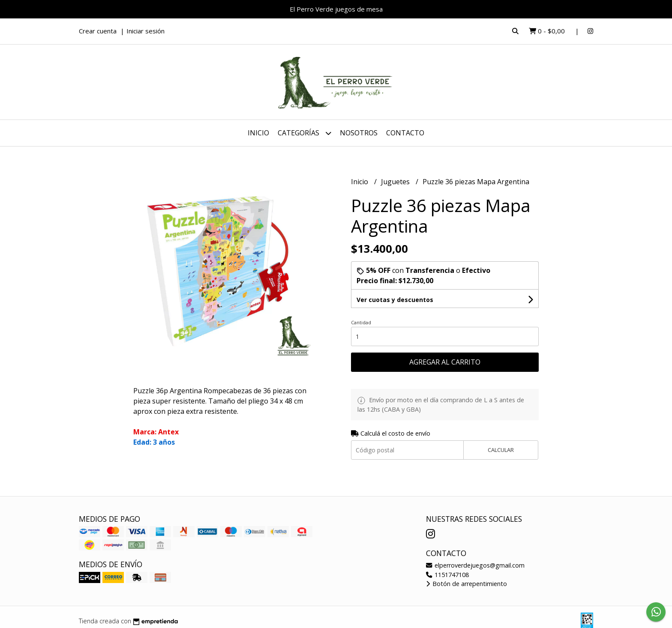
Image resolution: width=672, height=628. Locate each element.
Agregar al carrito (445, 362)
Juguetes (396, 182)
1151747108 (447, 575)
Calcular (501, 450)
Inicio (258, 133)
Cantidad (361, 322)
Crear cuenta (98, 31)
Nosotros (359, 133)
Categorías (304, 133)
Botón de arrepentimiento (466, 584)
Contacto (405, 133)
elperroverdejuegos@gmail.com (475, 565)
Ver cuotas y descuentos (395, 300)
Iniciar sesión (145, 31)
